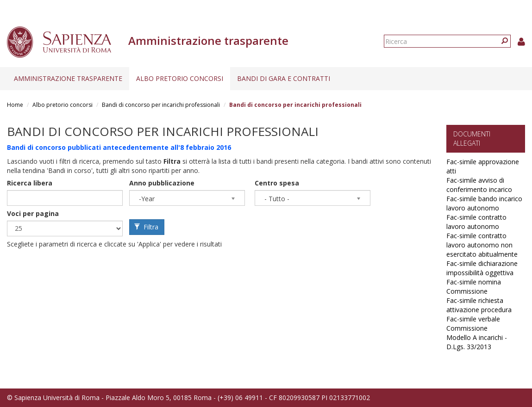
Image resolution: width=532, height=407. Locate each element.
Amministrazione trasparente (68, 78)
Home (15, 105)
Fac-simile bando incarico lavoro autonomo (484, 203)
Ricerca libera (30, 183)
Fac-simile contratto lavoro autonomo (476, 222)
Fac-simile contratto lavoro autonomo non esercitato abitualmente (482, 245)
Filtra (146, 227)
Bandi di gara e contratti (284, 78)
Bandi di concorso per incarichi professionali (161, 105)
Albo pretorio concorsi (180, 78)
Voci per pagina (33, 213)
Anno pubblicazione (162, 183)
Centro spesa (277, 183)
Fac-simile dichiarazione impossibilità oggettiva (482, 268)
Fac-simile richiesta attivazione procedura (479, 305)
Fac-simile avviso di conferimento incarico (479, 185)
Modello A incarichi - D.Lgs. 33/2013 (477, 342)
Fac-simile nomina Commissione (474, 287)
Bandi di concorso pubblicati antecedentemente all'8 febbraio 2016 (119, 147)
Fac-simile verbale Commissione (473, 324)
